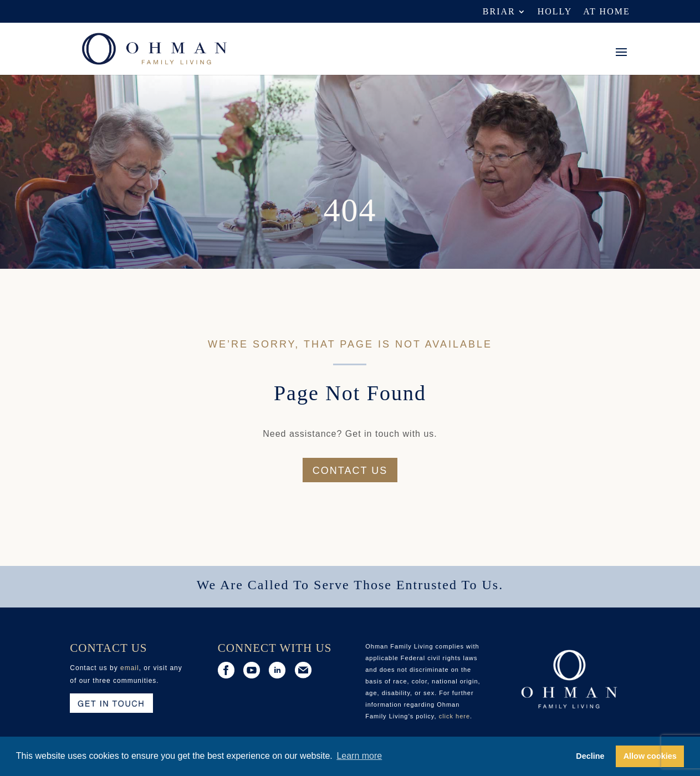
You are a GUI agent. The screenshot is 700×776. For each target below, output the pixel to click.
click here (454, 716)
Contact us (350, 471)
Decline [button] (590, 756)
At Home (606, 12)
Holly (555, 12)
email (130, 668)
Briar (499, 12)
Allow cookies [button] (650, 756)
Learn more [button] (359, 756)
